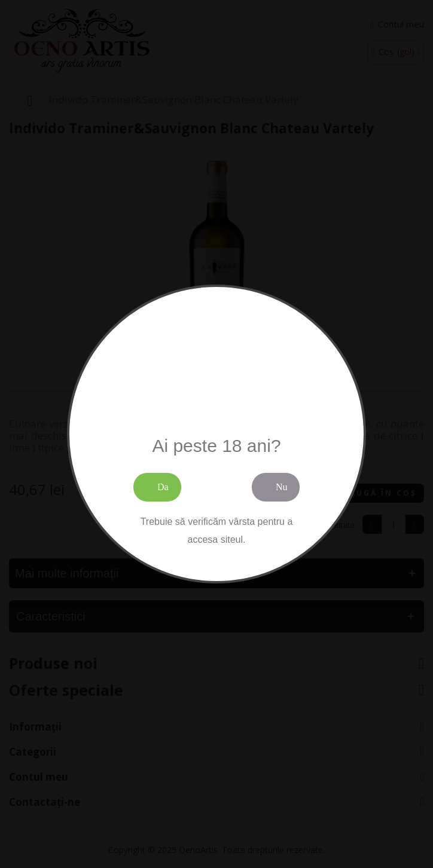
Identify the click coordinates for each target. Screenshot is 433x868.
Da (163, 487)
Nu (282, 487)
